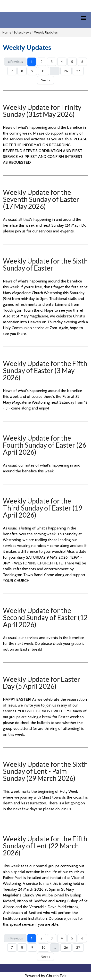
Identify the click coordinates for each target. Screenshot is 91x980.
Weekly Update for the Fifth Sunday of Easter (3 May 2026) (45, 370)
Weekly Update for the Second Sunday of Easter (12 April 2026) (45, 617)
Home (7, 32)
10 (43, 71)
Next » (45, 80)
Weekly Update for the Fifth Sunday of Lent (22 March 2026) (45, 846)
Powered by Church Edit (45, 976)
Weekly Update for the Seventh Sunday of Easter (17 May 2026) (41, 199)
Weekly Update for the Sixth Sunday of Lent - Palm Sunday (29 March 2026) (45, 771)
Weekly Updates (46, 32)
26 (66, 71)
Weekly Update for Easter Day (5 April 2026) (41, 683)
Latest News (23, 32)
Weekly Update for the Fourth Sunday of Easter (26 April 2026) (45, 445)
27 (78, 71)
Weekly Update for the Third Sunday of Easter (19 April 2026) (43, 508)
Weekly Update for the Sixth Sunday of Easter (45, 264)
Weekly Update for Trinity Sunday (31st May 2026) (42, 111)
